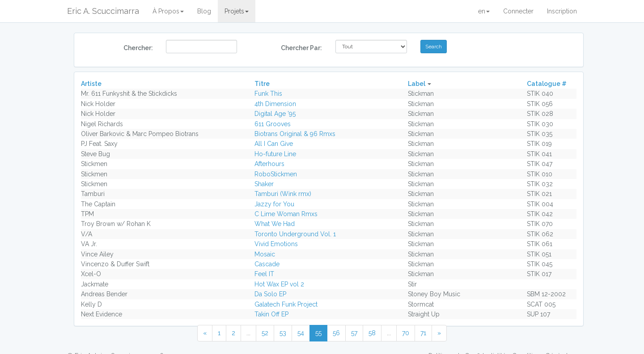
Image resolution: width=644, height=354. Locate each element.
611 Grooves (273, 124)
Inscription (562, 11)
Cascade (267, 264)
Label (417, 84)
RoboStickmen (276, 174)
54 (301, 333)
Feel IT (264, 274)
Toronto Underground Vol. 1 (295, 234)
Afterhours (269, 164)
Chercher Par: (301, 48)
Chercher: (138, 48)
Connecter (518, 11)
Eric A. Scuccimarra (103, 11)
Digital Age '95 (275, 114)
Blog (204, 11)
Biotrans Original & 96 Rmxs (295, 134)
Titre (262, 84)
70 (406, 333)
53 (283, 333)
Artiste (91, 84)
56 (336, 333)
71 (423, 333)
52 (265, 333)
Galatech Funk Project (286, 304)
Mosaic (265, 254)
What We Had (275, 224)
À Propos (168, 11)
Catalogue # (547, 84)
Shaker (264, 184)
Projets (237, 11)
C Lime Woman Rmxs (286, 214)
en (484, 11)
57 (354, 333)
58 (372, 333)
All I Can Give (274, 144)
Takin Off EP (271, 314)
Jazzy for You (274, 204)
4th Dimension (275, 104)
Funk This (268, 94)
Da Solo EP (270, 294)
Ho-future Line (275, 154)
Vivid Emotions (276, 244)
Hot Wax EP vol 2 (279, 284)
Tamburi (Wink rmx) (283, 194)
